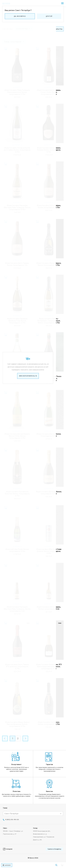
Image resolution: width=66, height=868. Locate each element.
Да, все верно (20, 16)
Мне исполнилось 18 (33, 252)
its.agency (58, 849)
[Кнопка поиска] (56, 865)
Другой (49, 16)
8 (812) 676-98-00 (12, 820)
